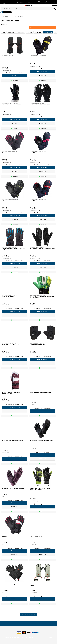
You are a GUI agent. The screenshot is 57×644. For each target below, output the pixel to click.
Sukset (4, 32)
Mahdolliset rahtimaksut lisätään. (7, 70)
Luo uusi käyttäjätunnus (46, 2)
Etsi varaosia (40, 2)
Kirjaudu (53, 2)
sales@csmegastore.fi (41, 638)
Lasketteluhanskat (48, 32)
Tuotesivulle (15, 75)
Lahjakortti (29, 2)
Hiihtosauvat (11, 32)
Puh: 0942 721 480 (49, 638)
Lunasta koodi (34, 2)
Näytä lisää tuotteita (29, 614)
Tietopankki (22, 2)
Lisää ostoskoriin (42, 72)
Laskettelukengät (20, 32)
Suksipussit (29, 32)
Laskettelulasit (38, 32)
